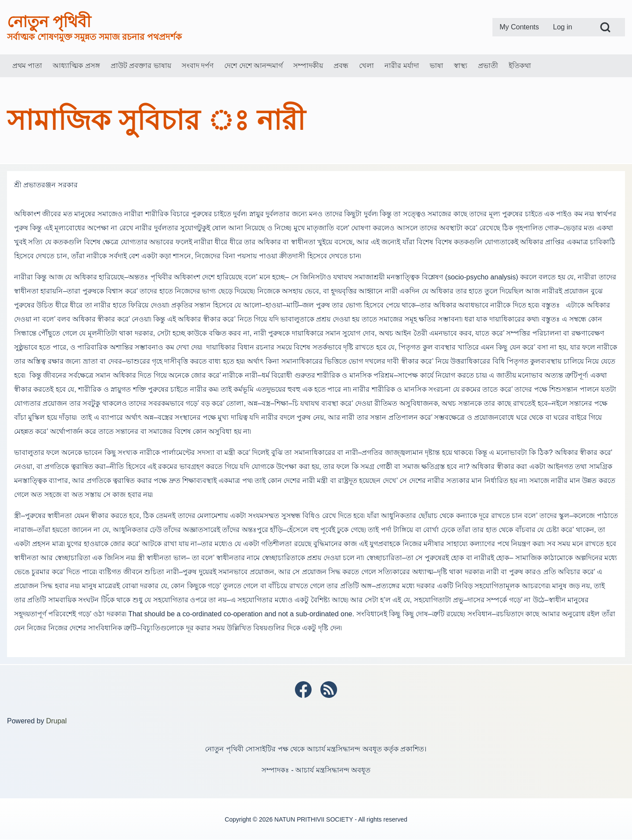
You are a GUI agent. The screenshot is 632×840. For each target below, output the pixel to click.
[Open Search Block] (605, 27)
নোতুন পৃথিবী (49, 22)
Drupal (56, 721)
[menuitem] (519, 27)
